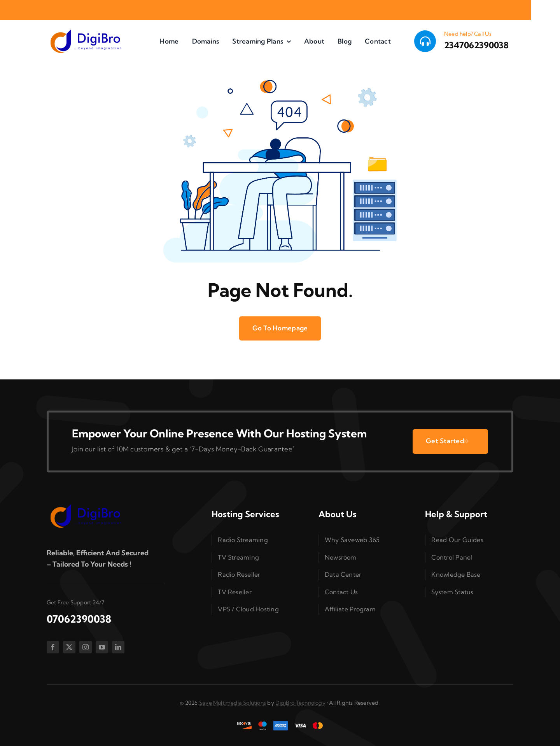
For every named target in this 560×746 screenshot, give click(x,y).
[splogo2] (86, 32)
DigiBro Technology (300, 703)
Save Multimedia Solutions (233, 703)
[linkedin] (118, 647)
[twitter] (69, 647)
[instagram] (86, 647)
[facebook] (53, 647)
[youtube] (102, 647)
